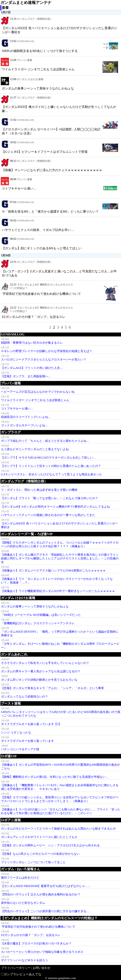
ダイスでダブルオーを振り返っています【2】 (31, 724)
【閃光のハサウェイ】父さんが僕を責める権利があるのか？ (41, 894)
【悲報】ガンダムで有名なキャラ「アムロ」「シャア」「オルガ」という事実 (52, 688)
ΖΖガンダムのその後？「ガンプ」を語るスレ (34, 317)
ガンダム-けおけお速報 (30, 79)
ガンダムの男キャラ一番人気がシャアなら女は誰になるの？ (41, 671)
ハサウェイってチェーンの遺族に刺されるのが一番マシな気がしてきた (48, 515)
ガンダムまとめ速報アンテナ (26, 3)
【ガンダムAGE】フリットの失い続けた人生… (32, 368)
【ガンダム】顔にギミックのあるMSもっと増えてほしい (42, 248)
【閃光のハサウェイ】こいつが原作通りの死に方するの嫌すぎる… (45, 911)
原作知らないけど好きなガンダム (23, 903)
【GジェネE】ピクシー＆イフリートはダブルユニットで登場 (45, 152)
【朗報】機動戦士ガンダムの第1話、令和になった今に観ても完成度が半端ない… (55, 777)
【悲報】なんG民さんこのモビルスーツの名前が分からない (40, 854)
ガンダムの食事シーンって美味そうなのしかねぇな (38, 88)
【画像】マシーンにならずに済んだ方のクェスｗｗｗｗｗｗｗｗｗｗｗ (52, 170)
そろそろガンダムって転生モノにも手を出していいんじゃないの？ (45, 663)
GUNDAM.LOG (25, 41)
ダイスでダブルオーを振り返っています (27, 741)
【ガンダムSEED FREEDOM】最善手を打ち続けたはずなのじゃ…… (46, 886)
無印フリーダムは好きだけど (20, 878)
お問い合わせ (42, 968)
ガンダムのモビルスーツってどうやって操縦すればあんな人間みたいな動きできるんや (58, 829)
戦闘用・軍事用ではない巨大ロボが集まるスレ (32, 343)
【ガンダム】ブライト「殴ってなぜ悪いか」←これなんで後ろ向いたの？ (50, 498)
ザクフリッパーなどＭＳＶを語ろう (25, 960)
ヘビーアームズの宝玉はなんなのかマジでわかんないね (38, 392)
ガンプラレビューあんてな (23, 974)
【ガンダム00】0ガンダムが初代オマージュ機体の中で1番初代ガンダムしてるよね (55, 507)
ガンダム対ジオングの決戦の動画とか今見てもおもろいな (39, 680)
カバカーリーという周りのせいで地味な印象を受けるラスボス (42, 952)
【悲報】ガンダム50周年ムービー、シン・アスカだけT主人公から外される (50, 845)
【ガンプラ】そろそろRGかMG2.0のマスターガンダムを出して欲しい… (48, 458)
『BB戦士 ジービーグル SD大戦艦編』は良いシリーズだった (41, 615)
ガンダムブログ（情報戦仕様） (35, 19)
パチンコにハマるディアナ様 (20, 749)
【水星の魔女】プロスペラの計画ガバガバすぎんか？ (36, 943)
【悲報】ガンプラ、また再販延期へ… (26, 376)
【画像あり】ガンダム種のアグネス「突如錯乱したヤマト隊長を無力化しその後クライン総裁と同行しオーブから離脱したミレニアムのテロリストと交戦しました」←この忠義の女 (60, 558)
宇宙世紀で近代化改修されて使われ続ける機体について (41, 294)
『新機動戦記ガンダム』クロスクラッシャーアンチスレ (38, 623)
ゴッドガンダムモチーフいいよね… (25, 425)
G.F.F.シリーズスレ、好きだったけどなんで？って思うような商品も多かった (52, 474)
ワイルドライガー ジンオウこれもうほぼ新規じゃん (38, 69)
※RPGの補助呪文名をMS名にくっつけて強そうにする (40, 51)
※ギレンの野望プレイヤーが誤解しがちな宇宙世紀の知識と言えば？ (47, 351)
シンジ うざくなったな (16, 732)
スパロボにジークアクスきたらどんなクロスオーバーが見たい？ (44, 359)
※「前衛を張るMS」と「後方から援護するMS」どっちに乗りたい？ (50, 211)
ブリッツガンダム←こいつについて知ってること (33, 862)
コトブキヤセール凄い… (19, 188)
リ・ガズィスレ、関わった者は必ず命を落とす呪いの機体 (39, 490)
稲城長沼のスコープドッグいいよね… (26, 417)
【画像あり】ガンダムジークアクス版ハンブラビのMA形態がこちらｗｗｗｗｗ (53, 570)
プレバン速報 (25, 60)
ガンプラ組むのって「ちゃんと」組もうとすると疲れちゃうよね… (45, 441)
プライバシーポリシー (16, 968)
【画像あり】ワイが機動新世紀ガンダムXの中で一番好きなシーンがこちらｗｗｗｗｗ (58, 591)
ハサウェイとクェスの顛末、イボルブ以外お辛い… (38, 230)
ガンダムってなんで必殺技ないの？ (25, 697)
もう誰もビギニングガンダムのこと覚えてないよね (35, 449)
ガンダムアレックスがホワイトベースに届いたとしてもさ (39, 837)
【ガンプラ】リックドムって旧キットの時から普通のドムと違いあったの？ (51, 466)
